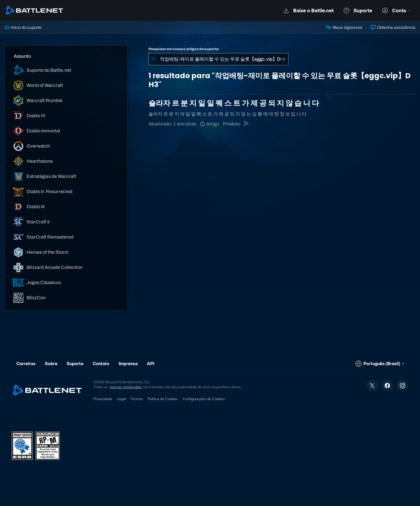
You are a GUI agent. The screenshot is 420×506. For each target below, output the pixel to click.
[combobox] (218, 59)
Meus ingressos (344, 27)
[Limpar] (284, 59)
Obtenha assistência (393, 27)
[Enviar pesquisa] (153, 59)
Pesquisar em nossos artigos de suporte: (184, 49)
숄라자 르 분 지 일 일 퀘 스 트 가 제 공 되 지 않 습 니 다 (234, 103)
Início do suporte (23, 27)
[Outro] (246, 124)
